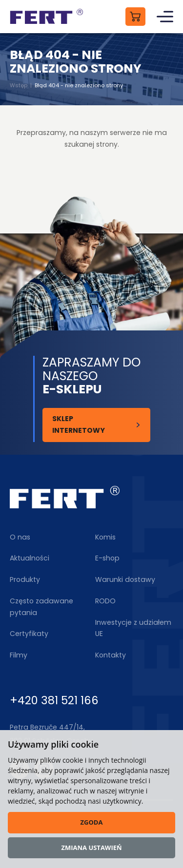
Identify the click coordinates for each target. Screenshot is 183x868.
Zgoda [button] (92, 822)
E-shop (107, 558)
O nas (20, 537)
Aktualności (30, 558)
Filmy (19, 655)
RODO (105, 601)
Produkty (25, 579)
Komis (105, 537)
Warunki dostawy (125, 579)
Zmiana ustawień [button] (91, 848)
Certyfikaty (29, 634)
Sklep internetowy (79, 424)
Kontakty (111, 655)
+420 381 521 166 (54, 700)
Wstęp (19, 85)
